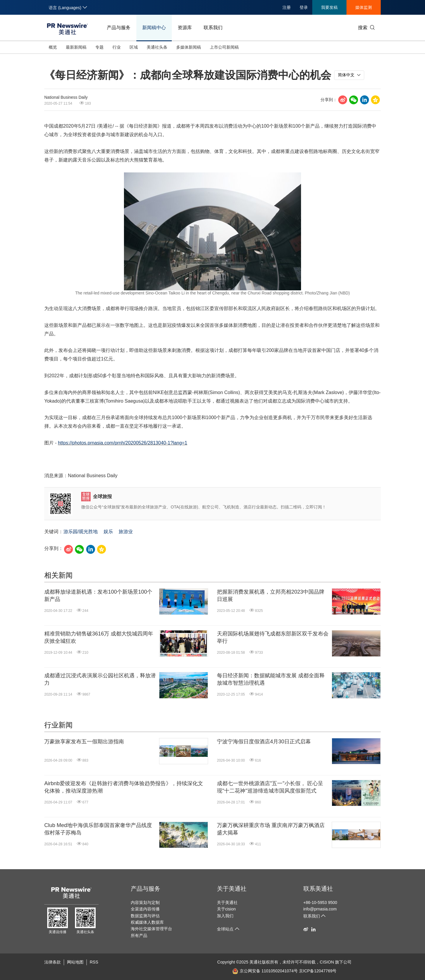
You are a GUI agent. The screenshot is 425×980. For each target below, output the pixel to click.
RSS (94, 962)
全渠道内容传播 (145, 909)
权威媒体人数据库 (147, 922)
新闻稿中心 (154, 28)
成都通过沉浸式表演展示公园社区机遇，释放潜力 (100, 679)
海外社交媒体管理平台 (151, 929)
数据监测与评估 (145, 916)
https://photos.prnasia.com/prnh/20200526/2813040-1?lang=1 (122, 443)
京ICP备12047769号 (318, 971)
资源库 (185, 28)
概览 (53, 47)
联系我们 (213, 28)
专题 (99, 47)
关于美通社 (232, 889)
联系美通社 (318, 889)
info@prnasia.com (320, 909)
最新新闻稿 (76, 47)
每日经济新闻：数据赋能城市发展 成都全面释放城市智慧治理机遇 (271, 679)
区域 (134, 47)
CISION (327, 962)
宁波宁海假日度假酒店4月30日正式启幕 (264, 742)
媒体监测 (364, 7)
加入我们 (225, 916)
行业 (117, 47)
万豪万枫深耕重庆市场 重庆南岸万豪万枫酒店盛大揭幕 (271, 829)
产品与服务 (119, 28)
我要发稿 (329, 7)
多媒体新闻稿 (189, 47)
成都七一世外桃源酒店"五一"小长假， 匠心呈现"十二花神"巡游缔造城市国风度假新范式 (270, 787)
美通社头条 (157, 47)
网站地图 (75, 962)
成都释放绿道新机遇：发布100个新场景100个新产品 (98, 596)
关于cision (226, 909)
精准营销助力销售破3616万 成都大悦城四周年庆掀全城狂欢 (99, 637)
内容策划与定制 (145, 902)
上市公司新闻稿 (224, 47)
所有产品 (139, 935)
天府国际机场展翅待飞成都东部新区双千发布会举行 (273, 637)
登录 (304, 7)
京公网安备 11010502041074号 (265, 971)
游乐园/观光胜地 (81, 532)
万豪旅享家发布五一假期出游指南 (84, 742)
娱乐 (108, 532)
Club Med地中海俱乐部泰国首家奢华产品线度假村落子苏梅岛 (98, 829)
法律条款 (53, 962)
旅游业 (126, 532)
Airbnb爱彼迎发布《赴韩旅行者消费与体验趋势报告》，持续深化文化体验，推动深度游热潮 (124, 787)
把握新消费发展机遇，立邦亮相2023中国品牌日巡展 (271, 596)
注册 (287, 7)
